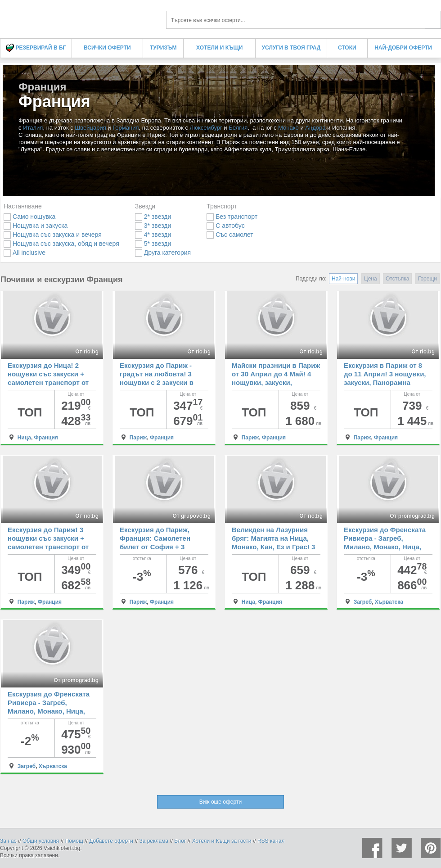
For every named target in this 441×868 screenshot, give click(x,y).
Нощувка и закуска (36, 226)
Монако (288, 128)
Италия (33, 128)
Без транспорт (232, 217)
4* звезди (153, 235)
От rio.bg (87, 352)
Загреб (363, 602)
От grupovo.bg (191, 516)
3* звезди (153, 226)
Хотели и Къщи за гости (222, 841)
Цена (371, 279)
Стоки (347, 48)
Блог (180, 841)
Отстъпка (397, 279)
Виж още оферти (220, 802)
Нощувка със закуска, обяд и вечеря (61, 244)
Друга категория (163, 253)
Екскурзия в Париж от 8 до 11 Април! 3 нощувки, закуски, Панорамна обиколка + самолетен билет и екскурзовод (385, 382)
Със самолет (230, 235)
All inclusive (25, 253)
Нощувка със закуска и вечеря (53, 235)
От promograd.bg (412, 516)
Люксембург (206, 128)
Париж (138, 438)
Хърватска (389, 602)
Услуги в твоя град (291, 48)
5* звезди (153, 244)
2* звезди (153, 217)
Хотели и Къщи (219, 48)
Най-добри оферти (403, 48)
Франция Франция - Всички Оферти (76, 17)
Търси (433, 20)
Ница (24, 438)
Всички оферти (107, 48)
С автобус (226, 226)
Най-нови (343, 279)
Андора (315, 128)
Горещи (427, 279)
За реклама (154, 841)
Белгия (238, 128)
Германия (126, 128)
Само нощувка (29, 217)
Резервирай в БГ (36, 48)
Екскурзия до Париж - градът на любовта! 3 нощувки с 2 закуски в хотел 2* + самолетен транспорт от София (157, 382)
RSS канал (271, 841)
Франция (46, 438)
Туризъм (163, 48)
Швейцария (90, 128)
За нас (8, 841)
